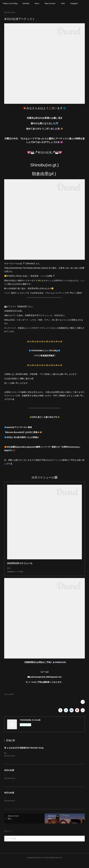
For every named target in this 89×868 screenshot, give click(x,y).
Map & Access (50, 3)
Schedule (26, 3)
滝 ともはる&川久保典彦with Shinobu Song (24, 753)
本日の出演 (9, 776)
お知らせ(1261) (9, 700)
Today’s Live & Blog (10, 3)
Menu (37, 3)
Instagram (74, 3)
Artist (63, 3)
